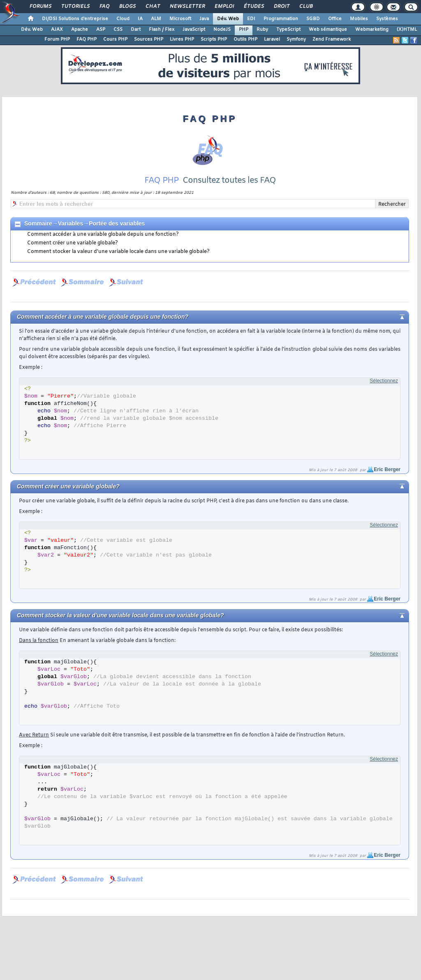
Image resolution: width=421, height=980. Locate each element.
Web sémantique (328, 30)
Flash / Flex (162, 30)
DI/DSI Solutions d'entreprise (75, 19)
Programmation (281, 19)
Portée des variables (117, 223)
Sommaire (38, 223)
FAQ (104, 7)
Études (253, 7)
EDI (251, 19)
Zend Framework (332, 39)
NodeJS (222, 30)
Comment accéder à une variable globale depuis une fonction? (103, 235)
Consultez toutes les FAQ (229, 181)
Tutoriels (75, 7)
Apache (80, 30)
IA (140, 19)
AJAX (57, 30)
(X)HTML (407, 30)
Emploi (224, 7)
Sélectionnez (384, 381)
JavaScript (194, 30)
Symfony (296, 39)
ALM (156, 19)
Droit (281, 7)
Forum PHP (57, 39)
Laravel (272, 39)
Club (305, 7)
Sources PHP (149, 39)
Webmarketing (372, 30)
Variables (71, 223)
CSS (118, 30)
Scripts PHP (214, 39)
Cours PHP (115, 39)
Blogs (127, 7)
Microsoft (180, 19)
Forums (40, 7)
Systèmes (387, 19)
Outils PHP (245, 39)
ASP (101, 30)
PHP (244, 30)
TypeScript (288, 30)
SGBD (313, 19)
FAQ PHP (87, 39)
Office (335, 19)
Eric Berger (387, 469)
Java (204, 19)
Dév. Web (228, 19)
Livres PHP (182, 39)
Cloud (123, 19)
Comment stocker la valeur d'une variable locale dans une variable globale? (118, 252)
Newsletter (187, 7)
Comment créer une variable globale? (73, 243)
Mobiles (359, 19)
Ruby (262, 30)
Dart (136, 30)
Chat (152, 7)
